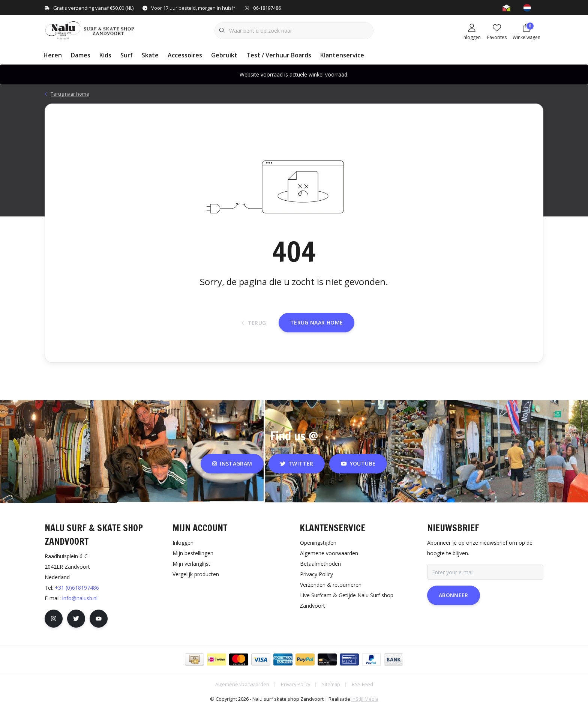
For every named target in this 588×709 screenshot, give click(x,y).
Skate (150, 55)
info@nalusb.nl (80, 598)
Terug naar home (316, 322)
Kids (105, 55)
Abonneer (454, 595)
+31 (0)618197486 (77, 588)
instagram (232, 463)
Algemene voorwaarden (242, 684)
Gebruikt (224, 55)
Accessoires (185, 55)
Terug (254, 323)
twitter (297, 463)
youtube (358, 463)
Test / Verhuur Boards (279, 55)
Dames (81, 55)
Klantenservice (342, 55)
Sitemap (331, 684)
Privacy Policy (295, 684)
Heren (53, 55)
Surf (127, 55)
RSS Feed (362, 684)
